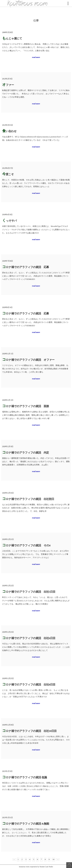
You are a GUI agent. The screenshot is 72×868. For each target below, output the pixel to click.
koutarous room (27, 3)
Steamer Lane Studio (46, 867)
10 (53, 859)
